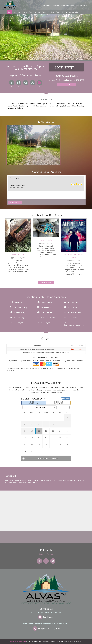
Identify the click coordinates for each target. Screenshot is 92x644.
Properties (47, 5)
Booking (64, 12)
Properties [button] (17, 12)
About (25, 12)
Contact (56, 5)
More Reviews (15, 202)
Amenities (51, 12)
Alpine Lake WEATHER (46, 537)
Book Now (64, 67)
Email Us (66, 85)
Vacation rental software (18, 641)
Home (9, 12)
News (44, 12)
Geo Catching (18, 255)
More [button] (86, 5)
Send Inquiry (46, 617)
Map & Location (73, 12)
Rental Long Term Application (71, 5)
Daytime (46, 628)
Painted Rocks (46, 240)
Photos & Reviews (34, 12)
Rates (58, 12)
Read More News (46, 282)
